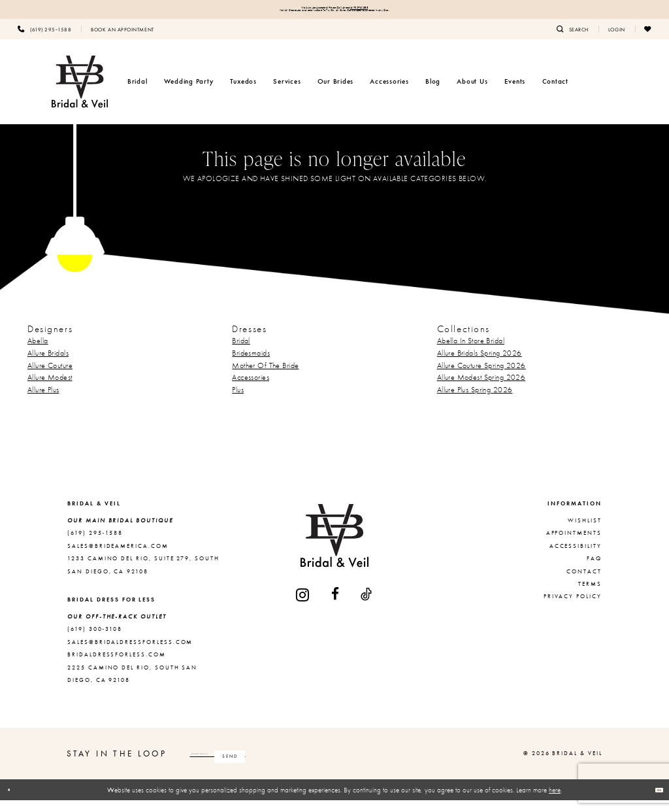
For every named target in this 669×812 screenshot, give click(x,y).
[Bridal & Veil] (80, 93)
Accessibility (576, 557)
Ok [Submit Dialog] (653, 801)
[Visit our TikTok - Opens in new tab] (367, 606)
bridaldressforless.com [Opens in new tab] (117, 666)
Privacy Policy (573, 608)
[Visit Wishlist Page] (648, 40)
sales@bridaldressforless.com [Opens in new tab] (130, 653)
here (555, 801)
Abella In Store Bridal (471, 352)
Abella (38, 352)
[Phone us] (44, 40)
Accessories (251, 389)
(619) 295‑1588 (396, 11)
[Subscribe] (335, 765)
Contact (584, 583)
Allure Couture (50, 377)
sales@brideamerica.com (118, 557)
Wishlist (585, 532)
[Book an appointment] (122, 40)
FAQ (594, 570)
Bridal (241, 352)
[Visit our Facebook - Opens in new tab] (336, 606)
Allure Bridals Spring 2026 (480, 364)
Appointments (574, 545)
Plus (238, 401)
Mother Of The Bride (265, 377)
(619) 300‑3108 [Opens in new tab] (95, 641)
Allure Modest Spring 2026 (481, 389)
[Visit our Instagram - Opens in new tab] (303, 606)
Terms (590, 595)
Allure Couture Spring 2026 (481, 377)
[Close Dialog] (15, 802)
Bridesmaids (251, 364)
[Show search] (573, 40)
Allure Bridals (48, 364)
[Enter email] (271, 765)
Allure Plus (43, 401)
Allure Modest (50, 389)
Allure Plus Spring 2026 (475, 401)
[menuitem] (44, 40)
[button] (617, 40)
